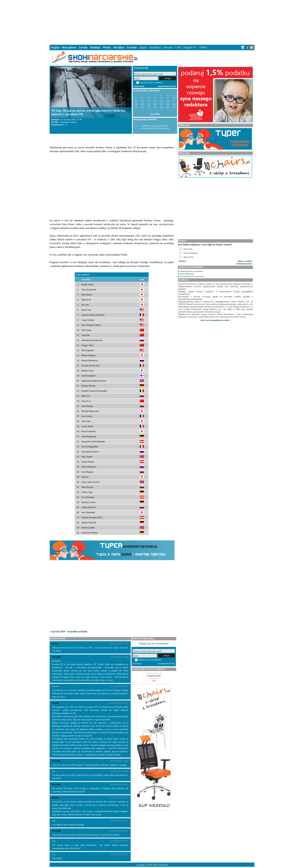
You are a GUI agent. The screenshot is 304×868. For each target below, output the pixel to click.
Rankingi (95, 47)
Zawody (83, 47)
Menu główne (69, 47)
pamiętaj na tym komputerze (151, 82)
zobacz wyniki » (245, 261)
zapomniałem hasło (167, 86)
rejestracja (139, 86)
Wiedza (107, 47)
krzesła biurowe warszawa (192, 276)
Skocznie (168, 47)
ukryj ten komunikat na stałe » (216, 320)
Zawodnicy (155, 47)
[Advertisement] (152, 22)
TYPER (203, 47)
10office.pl (163, 865)
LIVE (178, 47)
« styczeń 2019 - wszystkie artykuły (69, 631)
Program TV (190, 47)
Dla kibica (119, 47)
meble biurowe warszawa (191, 271)
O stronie (132, 47)
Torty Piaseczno (187, 274)
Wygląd (55, 47)
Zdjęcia (143, 47)
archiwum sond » (245, 264)
